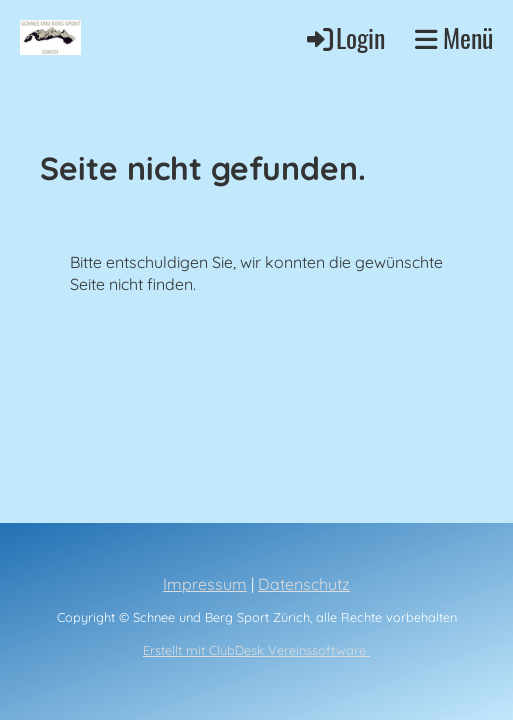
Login (344, 37)
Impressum (205, 584)
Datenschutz (304, 584)
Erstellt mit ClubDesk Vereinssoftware (256, 650)
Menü (454, 38)
